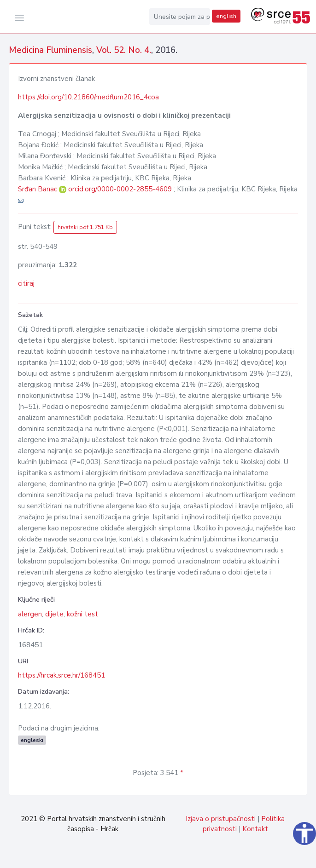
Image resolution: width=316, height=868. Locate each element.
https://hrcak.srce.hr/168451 (61, 675)
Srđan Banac (38, 189)
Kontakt (255, 829)
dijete (54, 614)
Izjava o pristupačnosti (221, 819)
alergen (30, 614)
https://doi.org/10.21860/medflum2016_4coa (88, 97)
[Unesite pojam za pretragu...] (180, 17)
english (226, 16)
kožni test (82, 614)
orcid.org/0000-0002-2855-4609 (120, 189)
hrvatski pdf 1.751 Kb (85, 227)
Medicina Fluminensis (50, 50)
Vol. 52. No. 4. (124, 50)
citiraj (26, 283)
